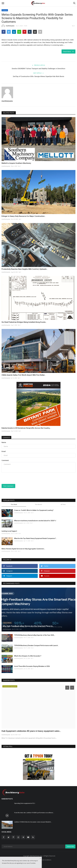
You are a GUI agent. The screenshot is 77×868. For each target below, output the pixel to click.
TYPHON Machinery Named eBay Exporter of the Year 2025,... (35, 635)
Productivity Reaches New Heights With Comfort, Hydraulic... (25, 269)
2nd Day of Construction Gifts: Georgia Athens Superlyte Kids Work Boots (38, 76)
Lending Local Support (9, 531)
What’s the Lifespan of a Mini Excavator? (28, 656)
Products (5, 10)
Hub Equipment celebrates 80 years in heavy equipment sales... (31, 731)
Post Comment (8, 486)
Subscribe (70, 846)
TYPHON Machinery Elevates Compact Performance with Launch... (37, 645)
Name (4, 442)
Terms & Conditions (45, 860)
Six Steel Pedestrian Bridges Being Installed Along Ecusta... (24, 322)
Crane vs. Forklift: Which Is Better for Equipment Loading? (34, 510)
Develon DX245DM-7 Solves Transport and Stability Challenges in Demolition (38, 69)
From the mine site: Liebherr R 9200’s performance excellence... (34, 813)
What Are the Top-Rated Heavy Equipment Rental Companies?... (36, 538)
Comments (6, 438)
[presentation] (15, 478)
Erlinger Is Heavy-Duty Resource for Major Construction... (24, 216)
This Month (38, 504)
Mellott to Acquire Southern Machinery (16, 163)
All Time (63, 504)
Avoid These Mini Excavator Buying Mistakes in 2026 (32, 666)
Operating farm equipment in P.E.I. (25, 803)
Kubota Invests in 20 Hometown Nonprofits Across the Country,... (26, 428)
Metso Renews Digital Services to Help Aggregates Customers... (23, 549)
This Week (14, 504)
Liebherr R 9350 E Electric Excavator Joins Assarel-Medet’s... (33, 822)
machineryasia (8, 26)
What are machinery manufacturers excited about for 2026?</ (35, 521)
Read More (68, 51)
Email (4, 451)
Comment (5, 460)
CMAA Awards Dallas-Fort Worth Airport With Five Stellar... (24, 375)
